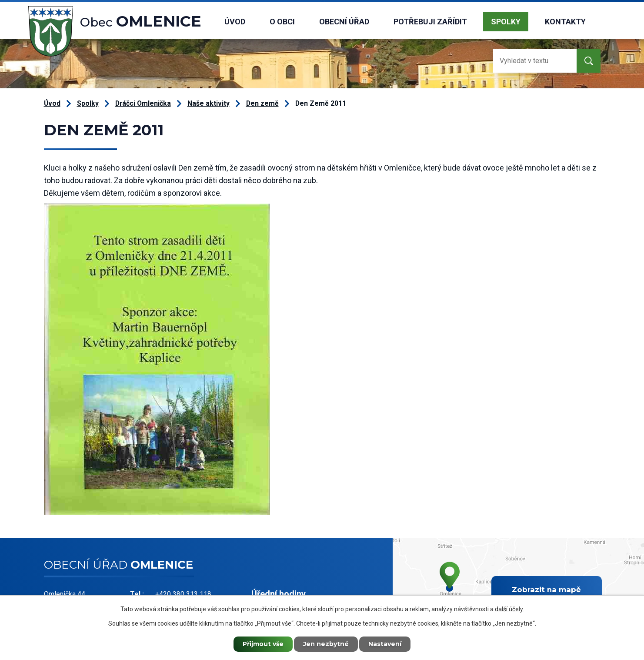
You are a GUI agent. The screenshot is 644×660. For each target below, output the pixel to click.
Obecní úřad (344, 22)
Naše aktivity (209, 103)
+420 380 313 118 (183, 594)
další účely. (509, 609)
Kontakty (565, 22)
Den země (262, 103)
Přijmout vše (263, 644)
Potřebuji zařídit (430, 22)
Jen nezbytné (326, 644)
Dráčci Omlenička (143, 103)
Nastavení (385, 644)
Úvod (235, 22)
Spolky (506, 22)
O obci (282, 22)
